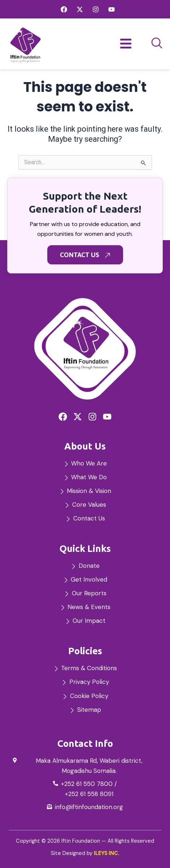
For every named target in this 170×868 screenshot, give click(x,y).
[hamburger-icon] (126, 44)
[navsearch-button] (157, 44)
